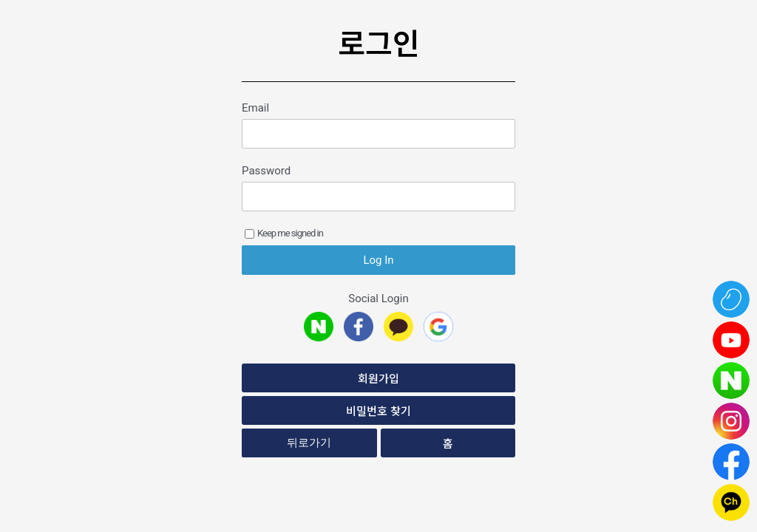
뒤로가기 (309, 443)
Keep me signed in (284, 233)
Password (266, 171)
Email (255, 108)
